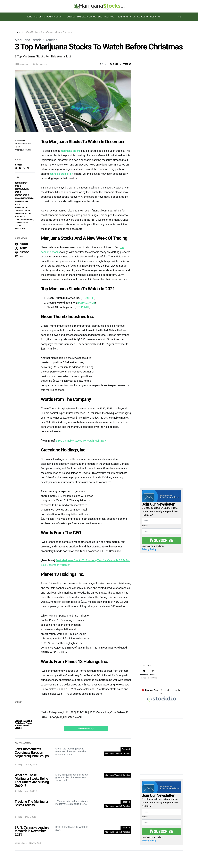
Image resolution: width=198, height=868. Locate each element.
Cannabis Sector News (149, 17)
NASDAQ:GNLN (86, 303)
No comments (24, 64)
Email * (145, 526)
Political (109, 17)
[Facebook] (144, 674)
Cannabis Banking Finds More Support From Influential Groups (24, 724)
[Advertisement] (162, 634)
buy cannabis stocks (24, 198)
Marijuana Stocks (23, 214)
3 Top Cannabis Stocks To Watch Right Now (81, 441)
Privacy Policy (149, 549)
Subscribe (162, 540)
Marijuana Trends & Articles (36, 40)
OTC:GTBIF (88, 298)
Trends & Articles (126, 17)
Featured (70, 17)
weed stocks (20, 229)
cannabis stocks (22, 210)
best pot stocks (22, 195)
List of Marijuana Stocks (48, 17)
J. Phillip (18, 165)
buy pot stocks (21, 207)
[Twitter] (153, 674)
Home (29, 17)
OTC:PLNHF (82, 307)
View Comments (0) (86, 729)
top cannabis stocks (24, 220)
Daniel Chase (21, 843)
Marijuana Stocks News (90, 17)
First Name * (148, 515)
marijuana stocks (70, 151)
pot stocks (20, 217)
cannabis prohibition (61, 174)
